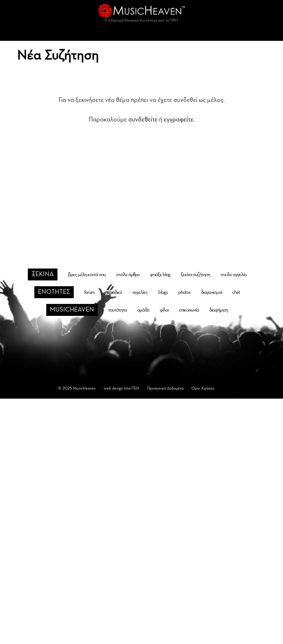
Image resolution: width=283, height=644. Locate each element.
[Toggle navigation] (142, 34)
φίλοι (164, 310)
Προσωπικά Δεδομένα (165, 388)
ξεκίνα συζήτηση (195, 275)
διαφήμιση (218, 310)
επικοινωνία (189, 310)
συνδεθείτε (143, 120)
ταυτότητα (117, 310)
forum (89, 292)
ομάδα (143, 310)
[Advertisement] (142, 184)
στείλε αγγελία (233, 275)
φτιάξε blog (160, 275)
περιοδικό (113, 292)
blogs (163, 292)
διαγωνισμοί (211, 292)
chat (236, 292)
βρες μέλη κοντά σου (87, 275)
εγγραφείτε (179, 120)
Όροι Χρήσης (203, 388)
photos (184, 292)
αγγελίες (140, 292)
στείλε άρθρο (128, 275)
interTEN (132, 388)
